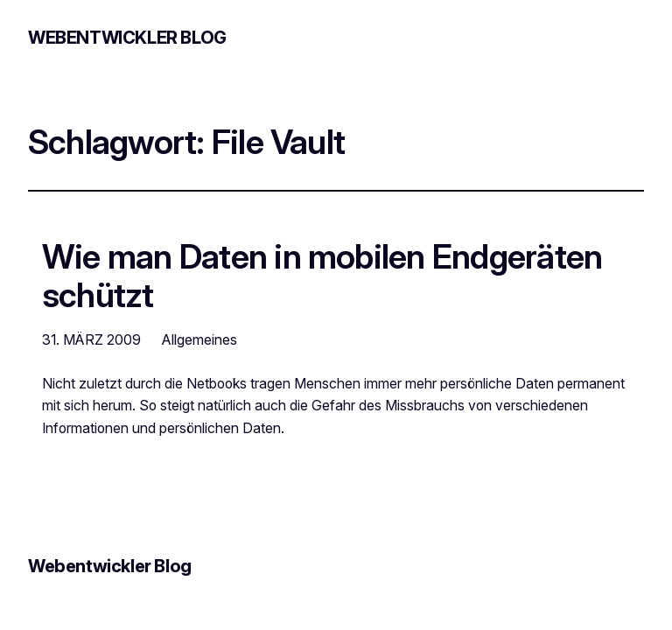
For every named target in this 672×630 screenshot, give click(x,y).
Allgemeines (199, 339)
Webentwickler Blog (127, 38)
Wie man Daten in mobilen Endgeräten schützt (322, 276)
